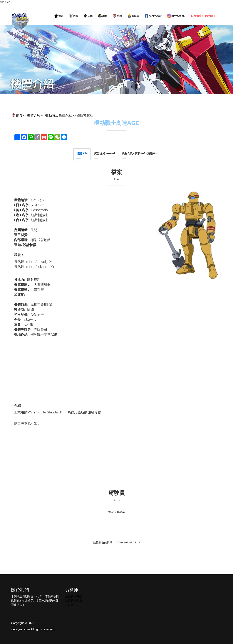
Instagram (176, 16)
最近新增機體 (73, 596)
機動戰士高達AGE (58, 115)
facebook (153, 16)
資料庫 (133, 16)
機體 (103, 16)
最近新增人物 (73, 601)
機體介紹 (34, 115)
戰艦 (117, 16)
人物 (88, 16)
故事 (73, 16)
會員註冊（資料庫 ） (204, 16)
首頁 (59, 16)
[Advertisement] (117, 368)
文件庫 (69, 605)
